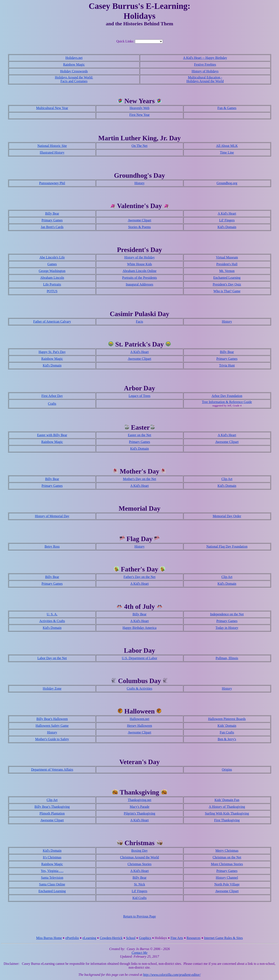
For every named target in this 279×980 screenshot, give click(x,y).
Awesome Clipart (139, 220)
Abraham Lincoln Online (139, 271)
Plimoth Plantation (52, 813)
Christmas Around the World (140, 857)
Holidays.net (74, 58)
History (139, 183)
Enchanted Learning (227, 278)
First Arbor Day (52, 396)
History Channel (227, 878)
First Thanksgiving (227, 820)
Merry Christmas (227, 851)
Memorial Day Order (227, 516)
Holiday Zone (52, 688)
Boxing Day (140, 851)
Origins (227, 770)
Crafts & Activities (139, 688)
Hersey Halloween (139, 726)
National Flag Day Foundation (227, 546)
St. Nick (139, 884)
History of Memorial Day (52, 516)
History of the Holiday (139, 257)
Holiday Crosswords (74, 71)
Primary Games (52, 220)
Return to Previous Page (139, 916)
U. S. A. (52, 614)
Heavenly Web (140, 108)
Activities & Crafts (52, 621)
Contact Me (139, 953)
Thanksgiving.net (140, 800)
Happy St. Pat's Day (52, 352)
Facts (140, 321)
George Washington (52, 271)
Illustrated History (52, 152)
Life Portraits (52, 284)
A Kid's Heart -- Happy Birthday (205, 58)
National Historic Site (52, 146)
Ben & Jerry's (227, 739)
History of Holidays (205, 71)
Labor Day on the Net (52, 658)
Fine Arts (177, 938)
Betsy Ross (52, 546)
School (131, 938)
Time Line (227, 152)
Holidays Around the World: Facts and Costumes (74, 79)
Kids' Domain (227, 726)
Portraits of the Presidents (139, 278)
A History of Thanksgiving (227, 807)
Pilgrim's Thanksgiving (139, 813)
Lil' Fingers (227, 220)
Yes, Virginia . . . (52, 871)
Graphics (145, 938)
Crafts (52, 404)
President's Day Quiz (227, 284)
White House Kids (139, 264)
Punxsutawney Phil (52, 183)
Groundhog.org (227, 183)
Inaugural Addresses (139, 284)
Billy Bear (52, 213)
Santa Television (52, 878)
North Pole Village (227, 884)
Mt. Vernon (227, 271)
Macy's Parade (139, 807)
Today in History (227, 628)
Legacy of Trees (139, 396)
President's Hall (227, 264)
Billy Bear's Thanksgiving (52, 807)
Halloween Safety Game (52, 726)
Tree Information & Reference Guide (227, 402)
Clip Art (227, 479)
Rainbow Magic (74, 64)
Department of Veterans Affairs (52, 770)
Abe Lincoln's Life (52, 257)
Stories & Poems (140, 227)
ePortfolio (72, 938)
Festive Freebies (205, 64)
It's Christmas (52, 857)
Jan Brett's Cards (52, 227)
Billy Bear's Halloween (52, 719)
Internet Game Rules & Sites (224, 938)
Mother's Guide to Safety (52, 739)
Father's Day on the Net (139, 577)
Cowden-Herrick (111, 938)
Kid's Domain (227, 227)
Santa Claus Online (52, 884)
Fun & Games (227, 108)
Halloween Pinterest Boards (227, 719)
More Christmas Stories (227, 864)
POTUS (52, 291)
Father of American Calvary (52, 321)
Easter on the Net (139, 435)
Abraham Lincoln (52, 278)
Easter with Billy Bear (52, 435)
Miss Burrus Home (49, 938)
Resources (194, 938)
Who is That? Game (227, 291)
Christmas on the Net (227, 857)
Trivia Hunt (227, 365)
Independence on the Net (227, 614)
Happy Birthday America (139, 628)
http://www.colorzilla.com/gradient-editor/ (172, 975)
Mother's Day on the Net (140, 479)
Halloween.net (139, 719)
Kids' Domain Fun (227, 800)
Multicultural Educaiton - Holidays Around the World (205, 79)
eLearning (89, 938)
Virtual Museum (227, 257)
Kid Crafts (139, 898)
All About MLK (227, 146)
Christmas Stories (139, 864)
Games (52, 264)
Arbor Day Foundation (227, 396)
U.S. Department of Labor (140, 658)
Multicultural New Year (52, 108)
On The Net (139, 146)
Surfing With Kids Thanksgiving (227, 813)
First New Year (139, 115)
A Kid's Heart (227, 213)
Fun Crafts (227, 732)
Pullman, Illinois (227, 658)
